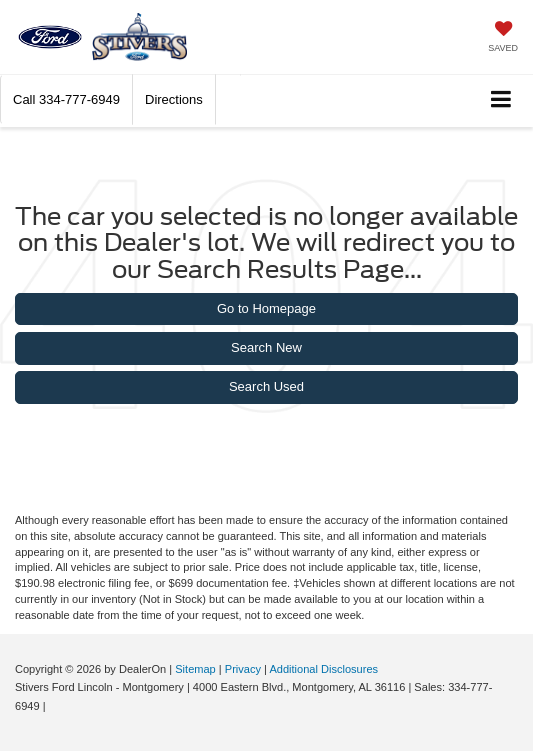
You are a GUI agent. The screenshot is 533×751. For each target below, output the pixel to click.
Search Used (266, 386)
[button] (66, 99)
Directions (174, 99)
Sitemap (195, 669)
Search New (266, 347)
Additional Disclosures (323, 669)
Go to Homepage (266, 308)
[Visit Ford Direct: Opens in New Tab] (54, 706)
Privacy (243, 669)
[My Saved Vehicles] (503, 38)
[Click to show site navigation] (501, 100)
